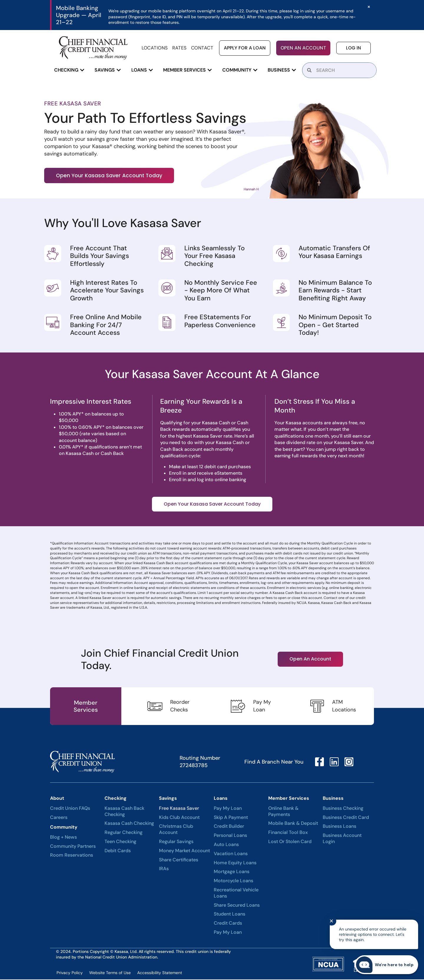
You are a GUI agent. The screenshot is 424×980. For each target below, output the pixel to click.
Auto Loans (226, 845)
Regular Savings (176, 842)
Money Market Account (184, 851)
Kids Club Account (179, 818)
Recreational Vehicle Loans (236, 894)
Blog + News (63, 838)
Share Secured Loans (237, 905)
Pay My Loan (228, 809)
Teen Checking (120, 842)
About (57, 799)
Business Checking (343, 809)
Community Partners (73, 847)
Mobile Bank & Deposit (293, 824)
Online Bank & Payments (283, 812)
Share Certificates (179, 860)
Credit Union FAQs (70, 809)
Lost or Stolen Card (290, 842)
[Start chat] (386, 965)
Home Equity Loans (235, 863)
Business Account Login (342, 839)
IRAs (164, 869)
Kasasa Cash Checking (129, 824)
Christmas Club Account (176, 830)
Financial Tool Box (288, 833)
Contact (202, 48)
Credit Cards (228, 924)
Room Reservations (72, 856)
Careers (59, 818)
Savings (168, 799)
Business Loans (339, 827)
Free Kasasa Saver (179, 809)
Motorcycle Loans (233, 881)
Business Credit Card (346, 818)
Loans (221, 799)
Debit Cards (118, 851)
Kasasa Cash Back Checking (124, 812)
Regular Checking (124, 833)
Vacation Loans (231, 854)
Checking (116, 799)
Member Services (289, 799)
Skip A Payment (231, 818)
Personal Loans (230, 836)
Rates (179, 48)
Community (64, 828)
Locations (155, 48)
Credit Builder (229, 827)
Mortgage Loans (232, 872)
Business (333, 799)
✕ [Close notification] (331, 921)
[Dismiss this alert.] (368, 7)
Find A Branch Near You (274, 762)
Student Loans (230, 915)
